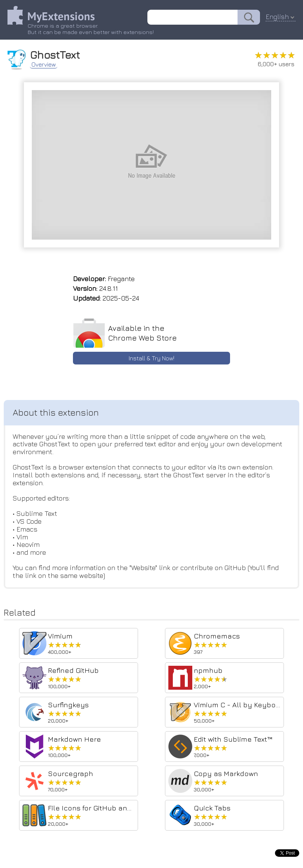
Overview (44, 64)
